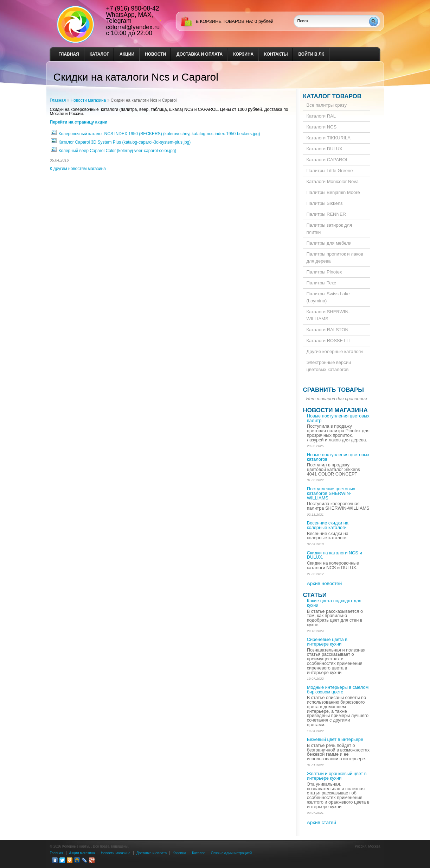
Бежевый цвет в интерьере (335, 739)
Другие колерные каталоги (335, 351)
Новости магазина (88, 100)
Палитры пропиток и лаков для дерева (335, 257)
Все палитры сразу (327, 105)
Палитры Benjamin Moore (333, 192)
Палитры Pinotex (324, 272)
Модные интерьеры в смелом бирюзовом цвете (338, 690)
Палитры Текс (321, 283)
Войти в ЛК (311, 54)
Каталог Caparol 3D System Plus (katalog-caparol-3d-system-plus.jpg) (125, 142)
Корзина (243, 54)
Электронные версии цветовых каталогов (329, 366)
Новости (155, 54)
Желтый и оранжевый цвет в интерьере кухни (337, 776)
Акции (127, 54)
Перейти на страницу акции (79, 122)
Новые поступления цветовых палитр (338, 418)
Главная (69, 54)
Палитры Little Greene (330, 171)
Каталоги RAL (321, 116)
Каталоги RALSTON (328, 330)
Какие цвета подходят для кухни (334, 603)
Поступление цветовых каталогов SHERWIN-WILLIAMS (331, 493)
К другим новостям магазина (78, 169)
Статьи (315, 595)
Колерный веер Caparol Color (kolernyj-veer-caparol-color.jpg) (118, 151)
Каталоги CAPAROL (328, 160)
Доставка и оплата (200, 54)
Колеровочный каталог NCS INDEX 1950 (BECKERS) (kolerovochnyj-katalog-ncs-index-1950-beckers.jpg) (159, 134)
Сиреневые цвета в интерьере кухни (327, 642)
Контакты (276, 54)
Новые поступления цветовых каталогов (338, 457)
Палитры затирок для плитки (329, 229)
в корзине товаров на (224, 21)
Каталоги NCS (322, 127)
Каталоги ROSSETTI (328, 341)
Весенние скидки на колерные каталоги (328, 525)
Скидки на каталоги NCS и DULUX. (335, 555)
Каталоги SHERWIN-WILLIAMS (328, 315)
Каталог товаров (332, 96)
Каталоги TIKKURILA (329, 138)
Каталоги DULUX (325, 149)
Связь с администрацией (231, 853)
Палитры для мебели (329, 243)
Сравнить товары (333, 390)
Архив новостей (325, 583)
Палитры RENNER (326, 214)
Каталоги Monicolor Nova (333, 181)
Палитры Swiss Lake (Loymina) (328, 297)
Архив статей (322, 822)
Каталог (99, 54)
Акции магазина (82, 853)
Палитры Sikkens (325, 203)
